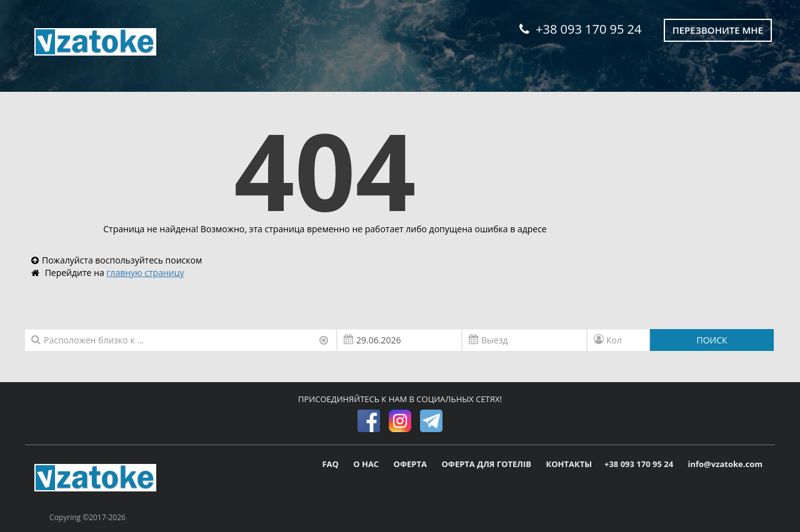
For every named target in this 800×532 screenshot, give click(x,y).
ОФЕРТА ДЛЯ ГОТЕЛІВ (487, 464)
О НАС (367, 464)
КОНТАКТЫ (569, 464)
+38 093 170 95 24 (580, 29)
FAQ (331, 464)
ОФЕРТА (412, 464)
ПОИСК (712, 340)
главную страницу (145, 273)
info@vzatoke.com (725, 464)
